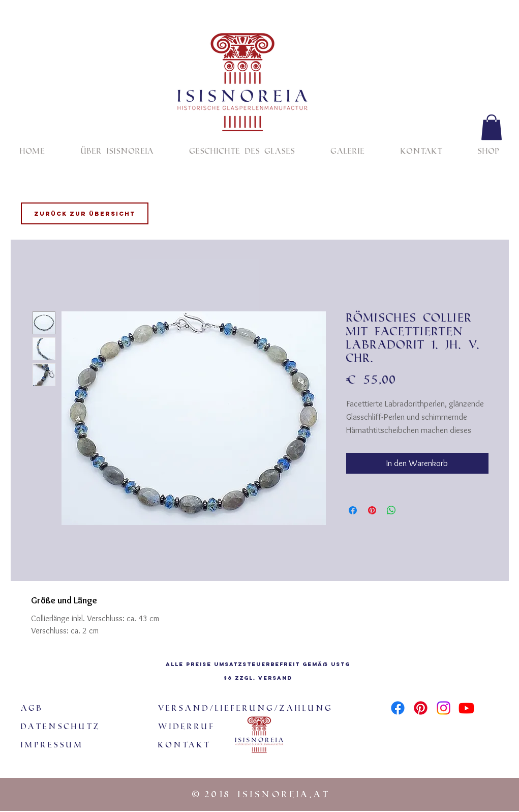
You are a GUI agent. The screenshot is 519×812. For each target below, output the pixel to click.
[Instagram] (444, 708)
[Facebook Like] (418, 727)
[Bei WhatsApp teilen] (391, 510)
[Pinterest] (421, 708)
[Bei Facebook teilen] (353, 510)
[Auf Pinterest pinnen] (372, 510)
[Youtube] (466, 708)
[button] (492, 127)
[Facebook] (398, 708)
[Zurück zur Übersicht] (85, 213)
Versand (275, 678)
